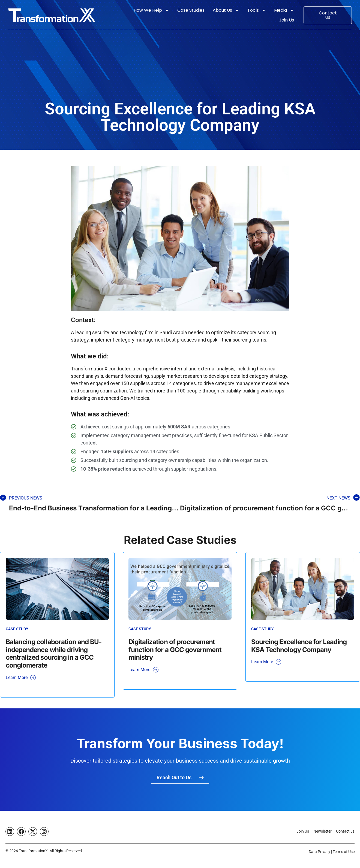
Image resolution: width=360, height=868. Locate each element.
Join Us (286, 20)
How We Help (151, 10)
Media (284, 10)
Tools (257, 10)
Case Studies (191, 10)
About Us (226, 10)
